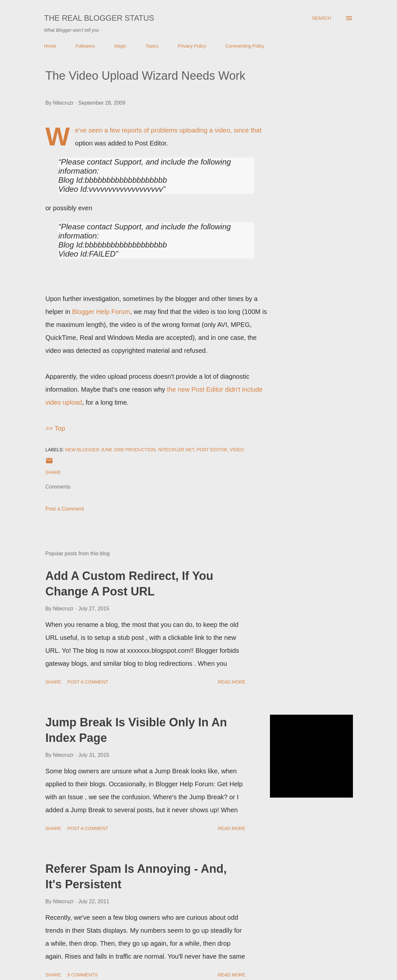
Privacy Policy (192, 46)
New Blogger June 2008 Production (110, 450)
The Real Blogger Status (99, 18)
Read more (232, 682)
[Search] (321, 18)
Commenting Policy (245, 46)
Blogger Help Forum (101, 312)
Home (50, 46)
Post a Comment (65, 509)
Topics (152, 46)
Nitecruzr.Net (176, 450)
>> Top (55, 428)
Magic (120, 46)
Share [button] (53, 472)
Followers (85, 46)
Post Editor (212, 450)
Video (237, 450)
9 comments (82, 975)
